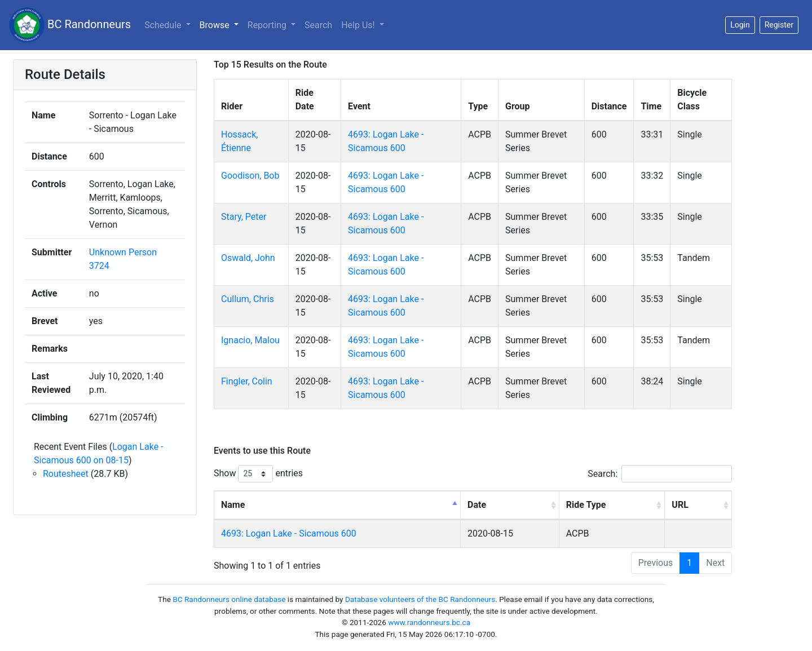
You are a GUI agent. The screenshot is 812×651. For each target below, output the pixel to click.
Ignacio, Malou (250, 340)
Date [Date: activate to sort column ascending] (477, 505)
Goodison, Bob (250, 176)
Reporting (268, 25)
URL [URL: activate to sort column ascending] (680, 505)
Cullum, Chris (248, 299)
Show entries (258, 474)
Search (318, 25)
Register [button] (779, 25)
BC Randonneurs (70, 25)
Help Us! (359, 25)
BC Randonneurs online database (229, 599)
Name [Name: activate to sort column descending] (233, 505)
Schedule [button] (164, 25)
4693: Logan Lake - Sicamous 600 (289, 533)
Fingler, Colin (247, 381)
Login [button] (740, 25)
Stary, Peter (244, 217)
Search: (660, 474)
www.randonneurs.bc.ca (429, 622)
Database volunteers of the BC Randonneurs (420, 599)
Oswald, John (248, 258)
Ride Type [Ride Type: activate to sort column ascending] (586, 505)
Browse (216, 25)
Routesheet (66, 474)
